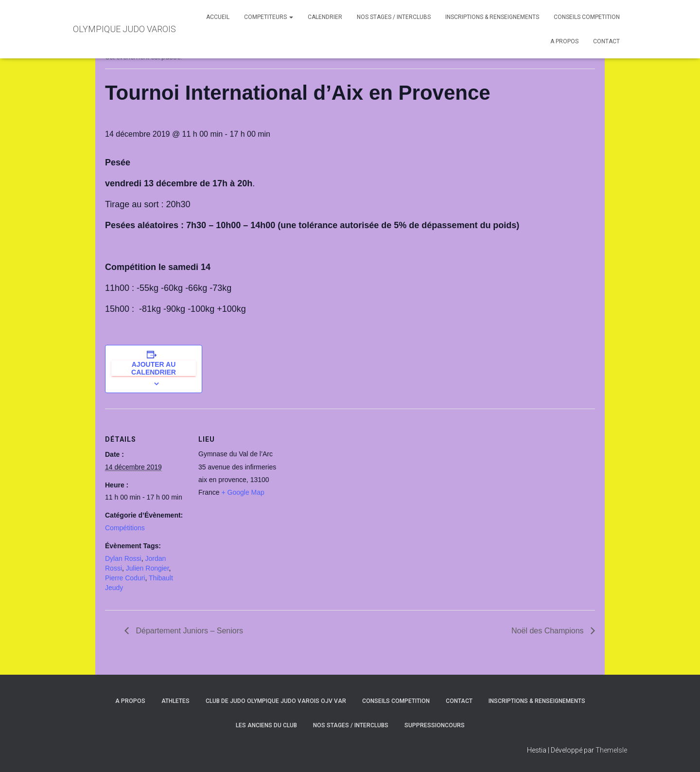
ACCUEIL (218, 17)
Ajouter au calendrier (154, 368)
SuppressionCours (435, 725)
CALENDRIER (325, 17)
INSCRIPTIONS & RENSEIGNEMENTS (492, 17)
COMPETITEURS (269, 17)
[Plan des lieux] (343, 476)
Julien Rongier (148, 568)
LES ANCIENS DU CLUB (266, 725)
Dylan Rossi (123, 558)
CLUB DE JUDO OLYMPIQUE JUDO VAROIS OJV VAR (276, 701)
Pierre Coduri (125, 578)
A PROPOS (564, 41)
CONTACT (606, 41)
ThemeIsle (611, 750)
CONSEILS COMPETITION (587, 17)
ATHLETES (175, 701)
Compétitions (125, 528)
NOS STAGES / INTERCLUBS (394, 17)
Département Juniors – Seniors (188, 631)
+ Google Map (243, 492)
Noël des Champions (549, 631)
